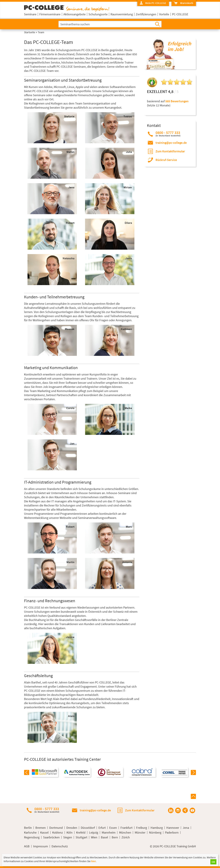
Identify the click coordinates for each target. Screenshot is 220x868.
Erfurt (102, 828)
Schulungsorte (98, 14)
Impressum (41, 846)
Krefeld (81, 833)
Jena (186, 828)
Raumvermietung (122, 14)
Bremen (41, 828)
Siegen (68, 837)
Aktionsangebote (75, 14)
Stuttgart (81, 837)
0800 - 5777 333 (168, 134)
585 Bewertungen (177, 101)
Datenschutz (60, 846)
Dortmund (56, 828)
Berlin (28, 828)
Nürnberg (155, 833)
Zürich (126, 837)
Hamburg (157, 828)
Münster (140, 833)
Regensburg (32, 837)
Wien (94, 837)
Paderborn (172, 833)
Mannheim (109, 833)
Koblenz (58, 833)
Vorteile (164, 14)
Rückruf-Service (166, 160)
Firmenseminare (50, 14)
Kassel (44, 833)
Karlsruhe (30, 833)
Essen (113, 828)
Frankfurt (126, 828)
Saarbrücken (51, 837)
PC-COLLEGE (180, 14)
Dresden (72, 828)
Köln (70, 833)
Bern (115, 837)
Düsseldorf (88, 828)
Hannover (173, 828)
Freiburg (142, 828)
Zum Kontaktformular (170, 151)
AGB (27, 846)
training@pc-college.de (171, 143)
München (125, 833)
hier (93, 861)
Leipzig (94, 833)
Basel (104, 837)
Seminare (30, 14)
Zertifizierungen (146, 14)
